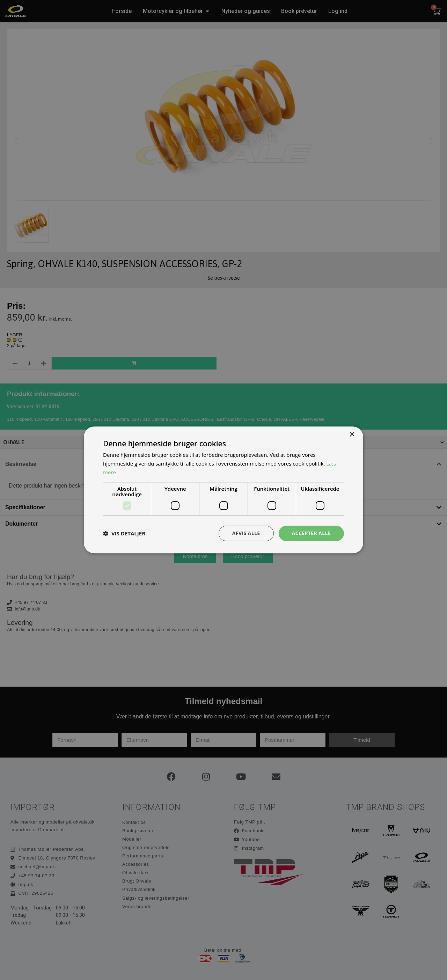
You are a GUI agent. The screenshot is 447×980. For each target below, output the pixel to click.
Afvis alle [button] (246, 533)
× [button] (352, 435)
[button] (124, 533)
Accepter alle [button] (311, 533)
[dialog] (223, 490)
